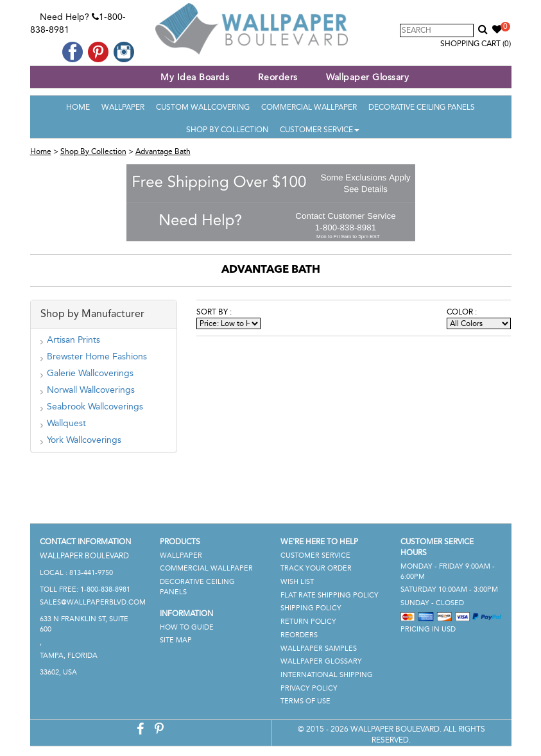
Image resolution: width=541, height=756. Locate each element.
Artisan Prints (73, 340)
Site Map (176, 640)
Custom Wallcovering (203, 107)
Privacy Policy (309, 688)
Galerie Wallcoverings (90, 373)
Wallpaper (123, 107)
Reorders (278, 77)
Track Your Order (316, 568)
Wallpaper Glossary (367, 77)
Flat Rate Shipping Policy (330, 595)
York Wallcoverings (84, 440)
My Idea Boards (195, 77)
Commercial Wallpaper (309, 107)
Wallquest (66, 423)
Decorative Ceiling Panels (422, 107)
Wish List (297, 582)
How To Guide (187, 627)
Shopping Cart (476, 44)
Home (78, 107)
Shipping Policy (311, 608)
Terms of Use (305, 701)
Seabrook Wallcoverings (95, 407)
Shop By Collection (227, 130)
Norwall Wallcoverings (91, 390)
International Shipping (327, 675)
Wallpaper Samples (319, 649)
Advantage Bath (163, 151)
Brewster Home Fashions (97, 357)
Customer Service (320, 130)
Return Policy (308, 622)
